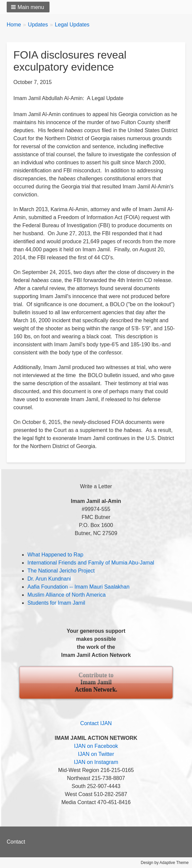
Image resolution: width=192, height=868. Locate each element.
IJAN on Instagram (96, 762)
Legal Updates (72, 25)
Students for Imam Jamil (56, 603)
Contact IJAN (96, 723)
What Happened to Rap (55, 555)
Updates (38, 25)
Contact (16, 842)
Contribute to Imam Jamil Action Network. (96, 682)
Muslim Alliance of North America (67, 595)
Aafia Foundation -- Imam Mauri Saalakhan (78, 587)
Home (14, 25)
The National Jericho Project (61, 571)
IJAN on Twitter (96, 754)
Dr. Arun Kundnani (49, 579)
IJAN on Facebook (96, 746)
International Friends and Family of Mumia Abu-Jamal (91, 563)
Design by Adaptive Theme (165, 863)
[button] (28, 7)
